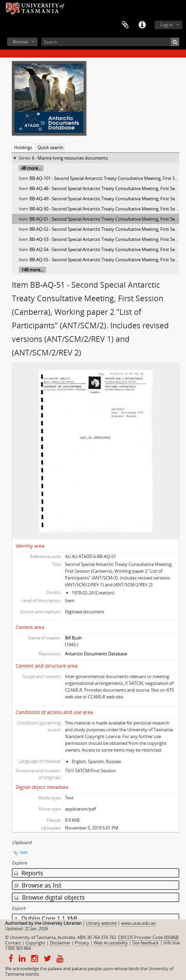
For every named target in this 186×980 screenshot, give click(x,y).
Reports (29, 873)
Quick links (142, 25)
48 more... (31, 168)
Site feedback (146, 943)
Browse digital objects (49, 897)
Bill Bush (73, 638)
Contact (13, 943)
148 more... (32, 270)
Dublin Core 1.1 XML (46, 918)
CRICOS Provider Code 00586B (148, 937)
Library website (101, 923)
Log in (166, 25)
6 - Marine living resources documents (70, 158)
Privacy (82, 943)
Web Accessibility (111, 943)
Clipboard (125, 25)
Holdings (23, 147)
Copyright (35, 943)
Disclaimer (60, 943)
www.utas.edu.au (138, 923)
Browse (20, 42)
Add (24, 852)
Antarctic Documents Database (96, 654)
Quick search (50, 147)
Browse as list (38, 885)
